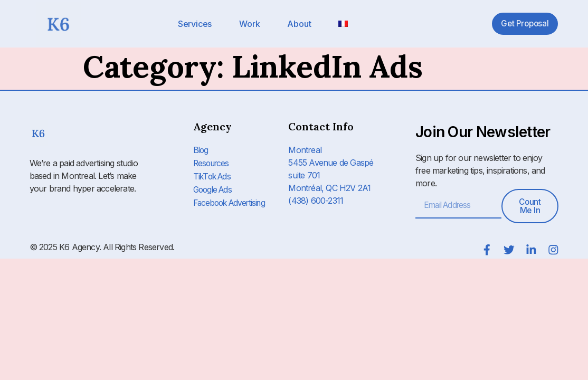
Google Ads (214, 188)
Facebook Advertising (233, 201)
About (299, 24)
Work (249, 24)
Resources (213, 163)
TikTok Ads (214, 175)
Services (195, 24)
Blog (201, 150)
